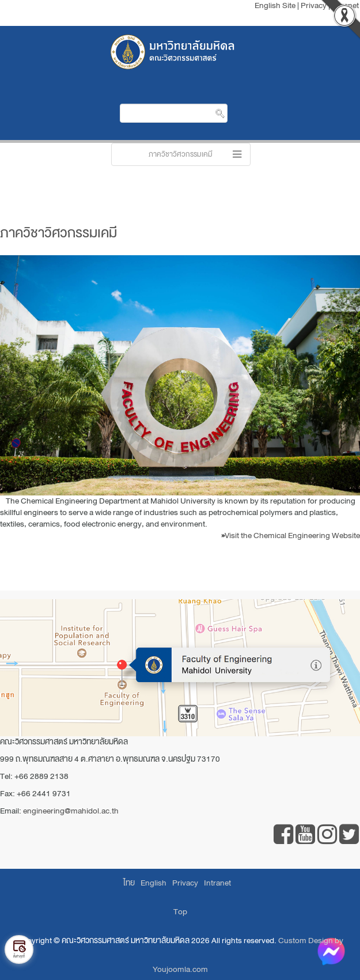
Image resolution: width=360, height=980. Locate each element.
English (154, 883)
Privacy (185, 883)
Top (180, 912)
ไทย (129, 883)
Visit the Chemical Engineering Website (291, 536)
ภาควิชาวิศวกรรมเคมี (58, 233)
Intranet (217, 883)
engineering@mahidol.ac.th (71, 811)
